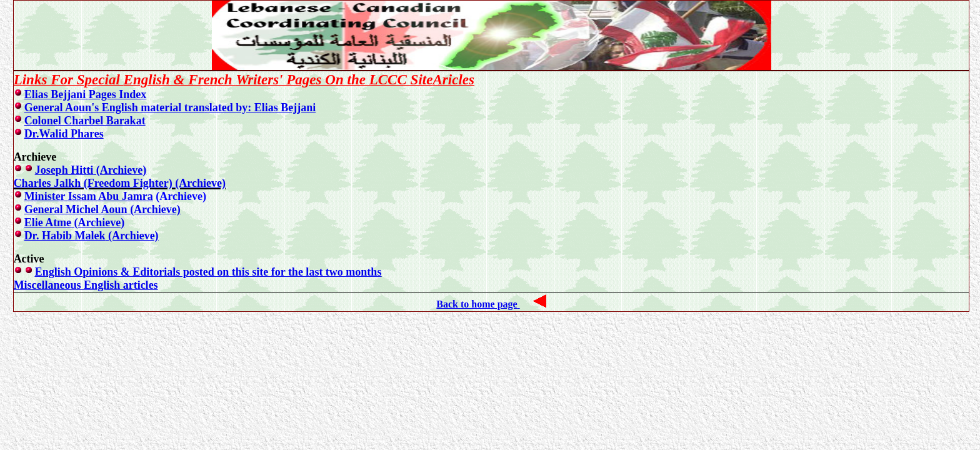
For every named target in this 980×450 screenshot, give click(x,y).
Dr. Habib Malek (92, 236)
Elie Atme (75, 222)
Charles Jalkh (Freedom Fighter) (120, 183)
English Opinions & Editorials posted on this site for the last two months (208, 272)
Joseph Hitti (91, 170)
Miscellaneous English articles (86, 285)
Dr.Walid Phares (64, 134)
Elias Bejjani (86, 94)
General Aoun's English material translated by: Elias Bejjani (170, 107)
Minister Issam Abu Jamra (89, 196)
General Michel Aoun (102, 209)
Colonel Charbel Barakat (85, 121)
